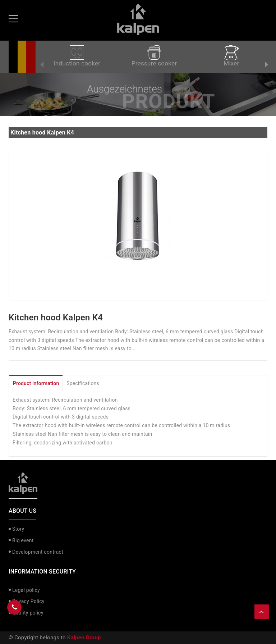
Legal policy (26, 590)
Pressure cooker (154, 56)
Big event (23, 540)
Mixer (231, 56)
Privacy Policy (28, 601)
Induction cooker (77, 56)
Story (18, 529)
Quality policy (28, 613)
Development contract (38, 552)
